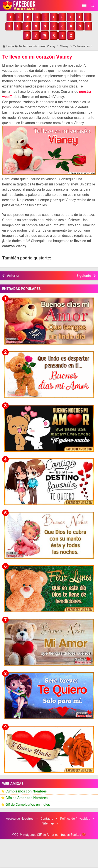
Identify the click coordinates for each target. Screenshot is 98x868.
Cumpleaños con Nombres (26, 791)
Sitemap (48, 823)
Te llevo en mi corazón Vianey (37, 57)
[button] (11, 17)
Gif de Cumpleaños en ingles (28, 805)
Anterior (13, 276)
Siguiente (84, 276)
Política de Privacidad (75, 819)
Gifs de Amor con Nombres (27, 798)
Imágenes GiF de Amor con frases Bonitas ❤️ (54, 835)
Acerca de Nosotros (20, 819)
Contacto (47, 819)
